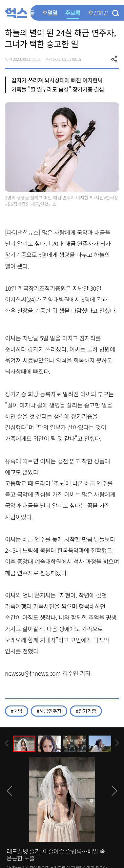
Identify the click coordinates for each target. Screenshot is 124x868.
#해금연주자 (49, 711)
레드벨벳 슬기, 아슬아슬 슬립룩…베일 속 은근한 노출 (56, 855)
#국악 (17, 711)
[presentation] (7, 743)
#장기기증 (86, 711)
